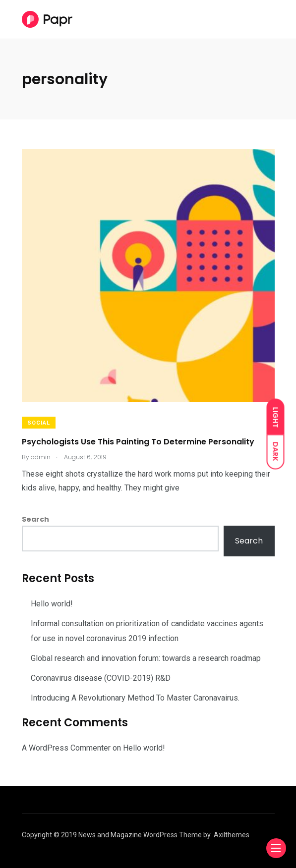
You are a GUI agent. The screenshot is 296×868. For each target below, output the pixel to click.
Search (35, 519)
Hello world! (52, 604)
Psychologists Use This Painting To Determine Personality (138, 441)
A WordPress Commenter (66, 748)
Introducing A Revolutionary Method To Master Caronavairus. (135, 698)
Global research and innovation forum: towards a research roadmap (146, 658)
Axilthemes (232, 835)
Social (39, 423)
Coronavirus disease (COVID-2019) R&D (101, 678)
